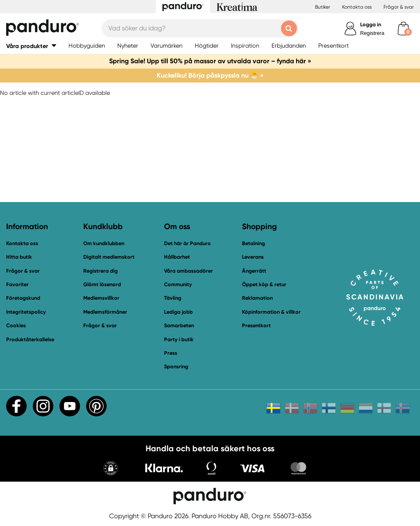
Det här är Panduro (187, 243)
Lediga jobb (178, 312)
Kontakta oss (357, 7)
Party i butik (179, 339)
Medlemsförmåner (105, 312)
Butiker (323, 7)
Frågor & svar (399, 7)
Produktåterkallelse (30, 339)
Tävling (173, 298)
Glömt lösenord (102, 284)
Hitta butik (19, 257)
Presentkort (256, 325)
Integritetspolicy (26, 312)
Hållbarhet (177, 257)
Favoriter (17, 284)
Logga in (371, 24)
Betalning (253, 243)
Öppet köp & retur (264, 284)
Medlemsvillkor (101, 298)
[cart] (403, 29)
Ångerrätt (254, 271)
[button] (111, 469)
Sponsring (176, 366)
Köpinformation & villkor (271, 312)
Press (171, 353)
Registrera (372, 33)
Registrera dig (100, 271)
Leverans (253, 257)
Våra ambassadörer (188, 271)
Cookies (16, 326)
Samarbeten (179, 325)
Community (178, 284)
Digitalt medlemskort (109, 257)
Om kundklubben (104, 243)
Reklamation (257, 298)
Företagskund (23, 298)
